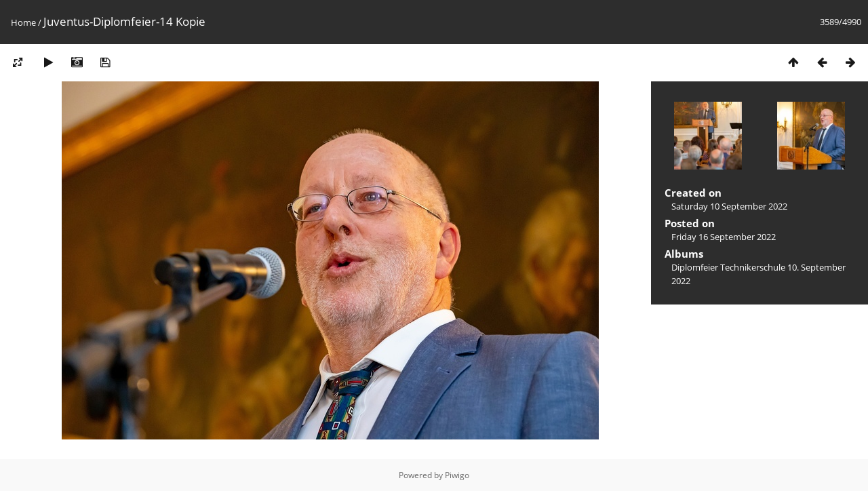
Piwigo (457, 475)
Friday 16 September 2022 (724, 237)
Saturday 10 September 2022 (729, 206)
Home (23, 22)
